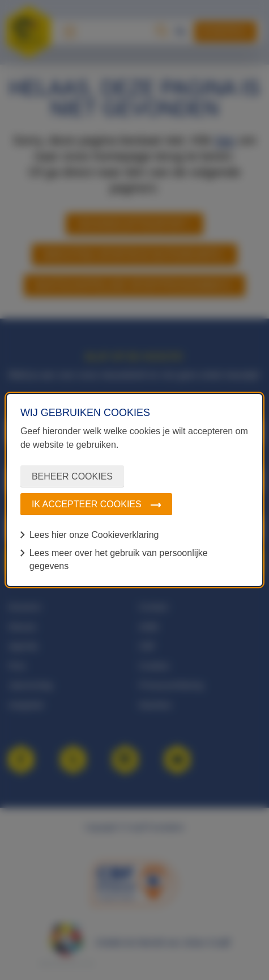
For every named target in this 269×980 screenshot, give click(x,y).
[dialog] (134, 490)
